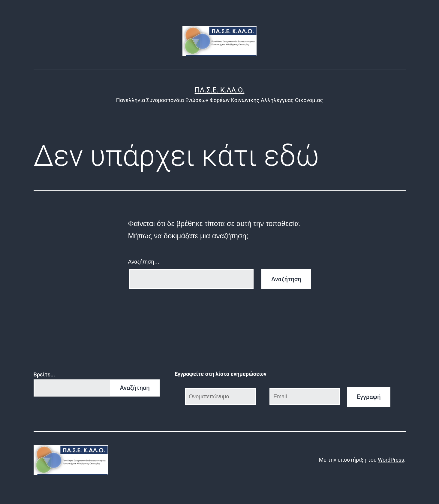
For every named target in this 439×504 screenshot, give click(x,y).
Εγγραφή (369, 397)
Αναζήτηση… (144, 262)
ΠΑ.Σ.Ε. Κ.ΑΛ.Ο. (220, 90)
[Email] (305, 397)
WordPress (391, 460)
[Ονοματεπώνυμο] (220, 397)
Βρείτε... (44, 374)
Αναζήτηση (135, 388)
